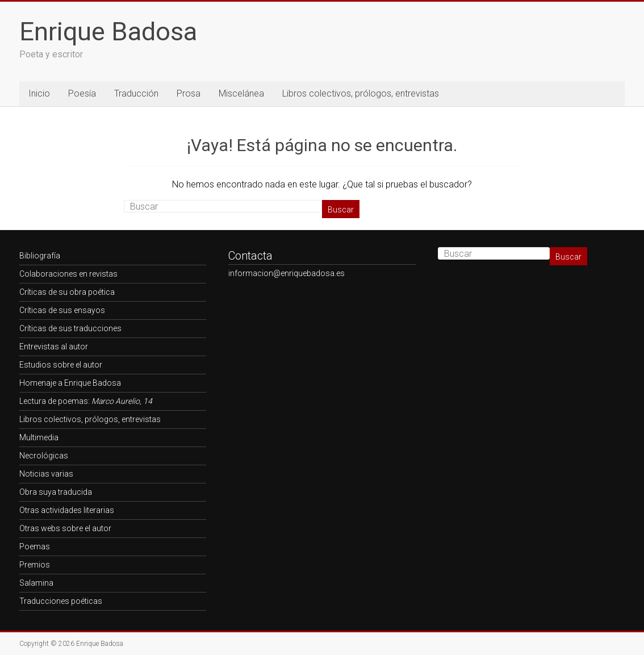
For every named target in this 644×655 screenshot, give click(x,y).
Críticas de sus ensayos (62, 310)
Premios (35, 565)
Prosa (189, 93)
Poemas (35, 546)
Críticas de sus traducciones (70, 328)
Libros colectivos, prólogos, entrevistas (361, 93)
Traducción (136, 93)
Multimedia (39, 437)
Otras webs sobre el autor (65, 528)
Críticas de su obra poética (67, 292)
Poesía (82, 93)
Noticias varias (46, 474)
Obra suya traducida (56, 492)
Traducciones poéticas (61, 601)
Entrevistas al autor (54, 347)
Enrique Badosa (108, 32)
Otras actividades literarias (67, 510)
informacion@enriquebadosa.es (287, 273)
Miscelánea (241, 93)
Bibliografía (40, 256)
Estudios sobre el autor (61, 365)
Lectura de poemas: (86, 401)
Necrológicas (44, 456)
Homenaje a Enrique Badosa (70, 383)
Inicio (39, 93)
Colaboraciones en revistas (68, 274)
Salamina (36, 583)
